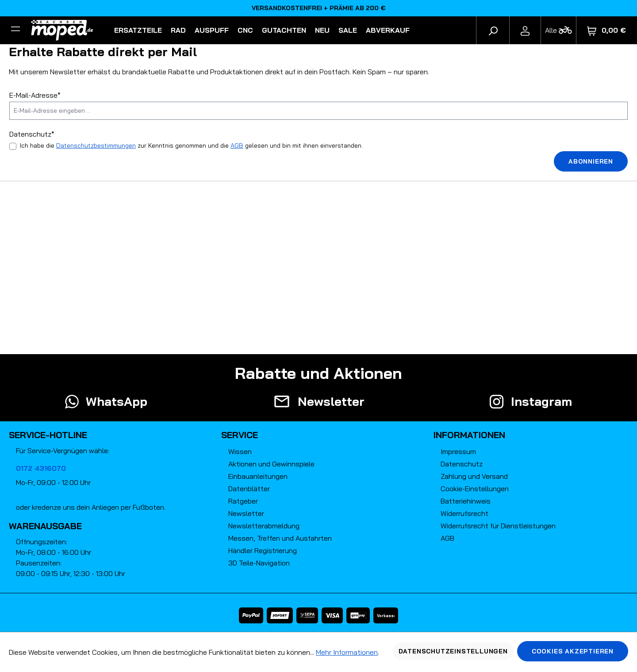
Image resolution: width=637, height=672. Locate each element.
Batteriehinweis (466, 501)
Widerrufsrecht (464, 513)
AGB (237, 145)
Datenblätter (249, 489)
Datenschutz (462, 464)
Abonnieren (591, 161)
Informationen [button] (469, 435)
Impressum (458, 451)
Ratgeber (243, 501)
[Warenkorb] (607, 30)
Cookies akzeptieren (573, 651)
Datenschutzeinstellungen (453, 651)
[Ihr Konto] (525, 30)
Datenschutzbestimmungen (96, 145)
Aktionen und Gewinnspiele (271, 464)
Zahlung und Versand (474, 476)
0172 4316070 (41, 468)
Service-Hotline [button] (48, 435)
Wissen (240, 451)
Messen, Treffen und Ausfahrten (280, 538)
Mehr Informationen (347, 652)
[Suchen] (493, 30)
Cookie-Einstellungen (475, 489)
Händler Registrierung (263, 550)
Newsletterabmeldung (264, 526)
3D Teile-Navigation (259, 563)
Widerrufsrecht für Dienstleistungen (498, 526)
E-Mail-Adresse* (35, 95)
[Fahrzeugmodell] (558, 30)
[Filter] (15, 30)
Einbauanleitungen (258, 476)
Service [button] (240, 435)
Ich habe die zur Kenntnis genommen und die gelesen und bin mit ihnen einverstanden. (191, 145)
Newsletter (246, 513)
